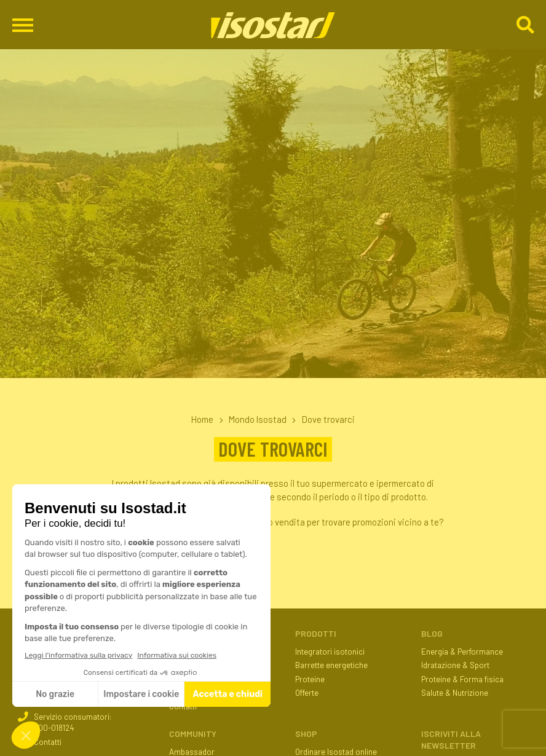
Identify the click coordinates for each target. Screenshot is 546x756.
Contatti (48, 742)
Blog (432, 633)
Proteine (310, 679)
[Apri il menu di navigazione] (23, 25)
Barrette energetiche (331, 665)
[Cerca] (525, 26)
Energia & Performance (462, 652)
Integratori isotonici (330, 652)
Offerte (307, 693)
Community (193, 734)
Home (202, 419)
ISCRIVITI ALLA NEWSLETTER (451, 739)
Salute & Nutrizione (455, 693)
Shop (306, 734)
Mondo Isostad (258, 419)
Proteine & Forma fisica (462, 679)
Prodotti (316, 633)
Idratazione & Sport (455, 665)
